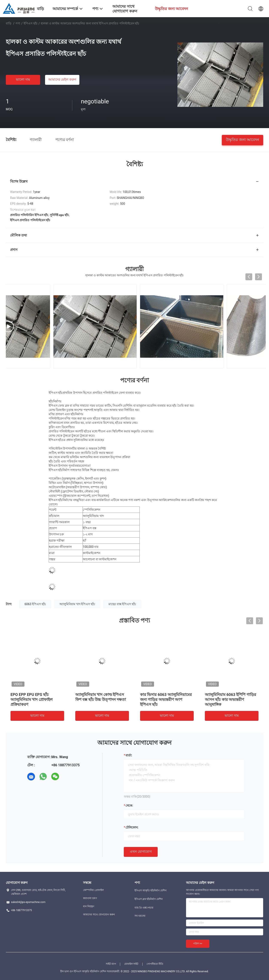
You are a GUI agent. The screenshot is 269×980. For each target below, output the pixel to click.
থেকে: (129, 806)
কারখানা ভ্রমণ (90, 898)
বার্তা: (129, 755)
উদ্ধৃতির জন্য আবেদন (243, 139)
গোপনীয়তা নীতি (155, 964)
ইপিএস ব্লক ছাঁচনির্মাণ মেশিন (149, 899)
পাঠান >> (198, 944)
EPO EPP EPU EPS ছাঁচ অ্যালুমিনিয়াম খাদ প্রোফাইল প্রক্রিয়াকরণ (32, 699)
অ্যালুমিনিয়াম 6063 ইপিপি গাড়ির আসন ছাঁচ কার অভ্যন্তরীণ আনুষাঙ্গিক (230, 699)
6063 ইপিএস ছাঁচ (35, 604)
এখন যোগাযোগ (141, 852)
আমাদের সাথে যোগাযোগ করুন (99, 915)
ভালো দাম (23, 80)
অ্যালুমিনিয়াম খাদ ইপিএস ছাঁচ (77, 604)
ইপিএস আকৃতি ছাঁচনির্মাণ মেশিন (150, 891)
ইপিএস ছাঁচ (30, 23)
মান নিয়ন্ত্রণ (89, 906)
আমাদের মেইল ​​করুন (62, 80)
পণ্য (18, 23)
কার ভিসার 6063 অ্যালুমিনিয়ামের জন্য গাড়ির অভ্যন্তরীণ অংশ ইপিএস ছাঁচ (166, 699)
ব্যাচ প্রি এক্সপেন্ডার (144, 908)
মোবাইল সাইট (131, 964)
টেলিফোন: (132, 827)
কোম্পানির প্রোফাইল (93, 890)
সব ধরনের (140, 916)
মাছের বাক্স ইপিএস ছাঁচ (122, 604)
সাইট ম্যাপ (111, 964)
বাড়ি (9, 23)
